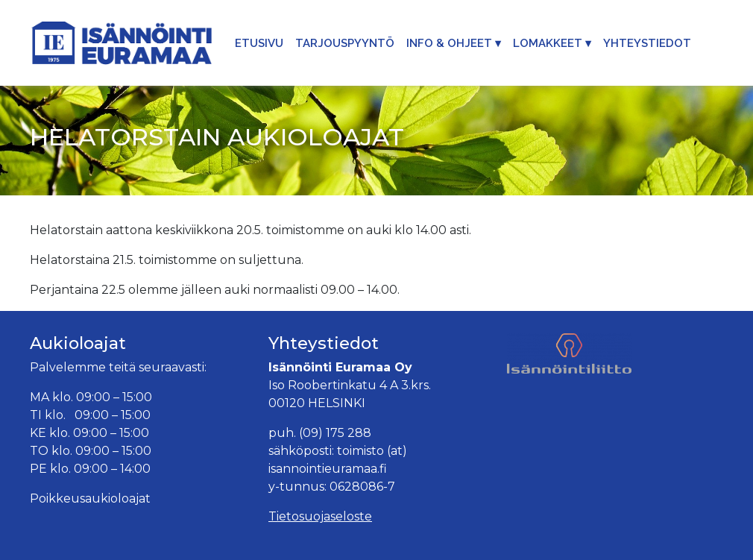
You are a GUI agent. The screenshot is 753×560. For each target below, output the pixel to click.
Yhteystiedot (647, 43)
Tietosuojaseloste (320, 516)
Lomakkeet (548, 43)
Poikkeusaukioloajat (90, 498)
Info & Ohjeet (449, 43)
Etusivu (259, 43)
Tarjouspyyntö (345, 43)
